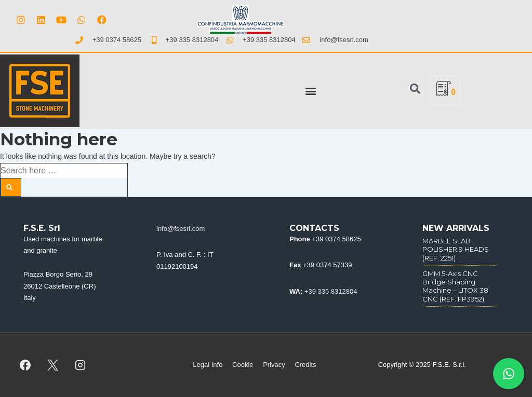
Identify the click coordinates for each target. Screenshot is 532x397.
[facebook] (25, 365)
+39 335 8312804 (331, 291)
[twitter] (53, 365)
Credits (305, 365)
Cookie (243, 365)
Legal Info (208, 365)
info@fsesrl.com (181, 229)
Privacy (274, 365)
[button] (310, 91)
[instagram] (81, 365)
